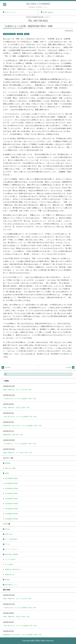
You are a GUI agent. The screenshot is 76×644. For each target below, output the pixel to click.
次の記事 (68, 367)
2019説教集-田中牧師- (12, 483)
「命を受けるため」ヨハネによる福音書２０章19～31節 (19, 399)
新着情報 (20, 34)
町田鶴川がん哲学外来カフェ (14, 569)
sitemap (7, 529)
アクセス (8, 544)
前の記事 (8, 367)
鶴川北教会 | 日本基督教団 (38, 4)
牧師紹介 (8, 580)
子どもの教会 (9, 564)
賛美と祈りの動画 (10, 468)
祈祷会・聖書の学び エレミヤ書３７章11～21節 (17, 453)
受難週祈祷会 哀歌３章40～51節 (13, 435)
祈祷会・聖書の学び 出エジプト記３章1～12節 (17, 390)
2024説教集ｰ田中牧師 (11, 509)
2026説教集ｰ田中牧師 (11, 519)
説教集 (27, 34)
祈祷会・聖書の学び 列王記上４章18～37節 (16, 408)
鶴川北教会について (11, 585)
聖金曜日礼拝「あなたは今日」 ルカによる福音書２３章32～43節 (22, 426)
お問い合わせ (9, 534)
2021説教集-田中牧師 (11, 493)
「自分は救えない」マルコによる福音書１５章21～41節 (19, 444)
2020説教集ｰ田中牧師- (12, 488)
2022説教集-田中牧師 (11, 499)
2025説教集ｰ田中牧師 (11, 514)
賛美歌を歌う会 (10, 575)
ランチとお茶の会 (10, 559)
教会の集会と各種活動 (12, 554)
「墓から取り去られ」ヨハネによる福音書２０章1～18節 (20, 417)
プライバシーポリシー (12, 549)
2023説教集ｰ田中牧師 (9, 34)
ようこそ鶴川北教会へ (12, 539)
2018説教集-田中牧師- (12, 478)
